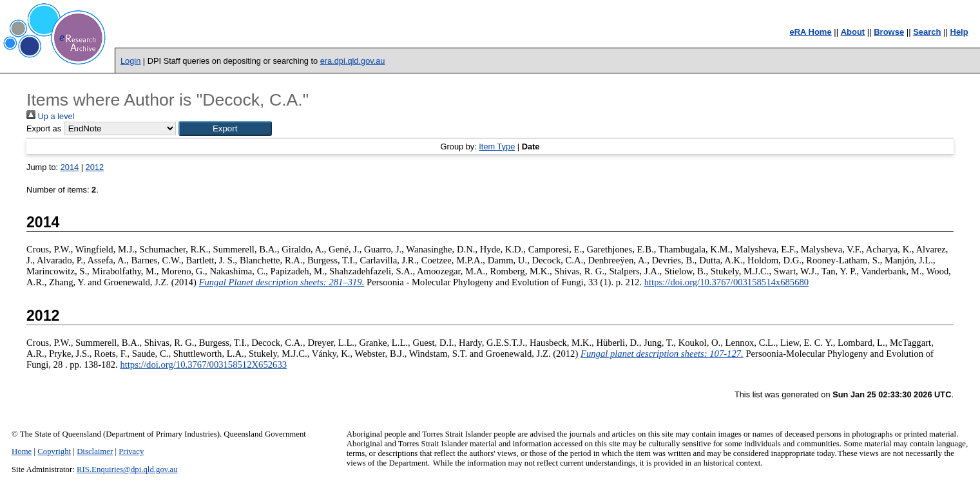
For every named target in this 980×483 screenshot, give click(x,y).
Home (22, 451)
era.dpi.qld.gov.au (353, 61)
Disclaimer (95, 451)
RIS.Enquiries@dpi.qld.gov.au (127, 469)
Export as (44, 128)
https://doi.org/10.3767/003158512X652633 (203, 365)
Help (959, 32)
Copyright (54, 451)
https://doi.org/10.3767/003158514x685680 (726, 282)
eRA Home (810, 32)
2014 (70, 167)
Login (130, 61)
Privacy (131, 451)
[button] (225, 128)
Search (927, 32)
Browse (889, 32)
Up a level (50, 116)
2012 (95, 167)
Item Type (497, 147)
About (853, 32)
